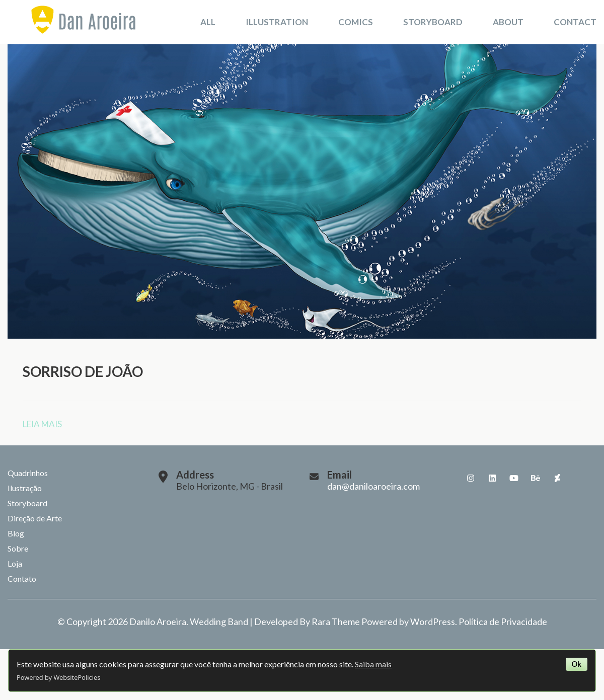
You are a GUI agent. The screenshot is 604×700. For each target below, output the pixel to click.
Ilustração (25, 488)
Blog (16, 533)
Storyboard (433, 22)
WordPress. (434, 621)
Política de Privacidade (503, 621)
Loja (15, 563)
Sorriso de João (83, 371)
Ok (576, 664)
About (508, 22)
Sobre (18, 548)
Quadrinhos (28, 473)
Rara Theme (336, 621)
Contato (22, 578)
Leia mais (42, 424)
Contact (575, 22)
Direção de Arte (35, 518)
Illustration (277, 22)
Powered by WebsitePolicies (58, 677)
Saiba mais (373, 664)
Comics (356, 22)
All (208, 22)
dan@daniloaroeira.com (373, 486)
